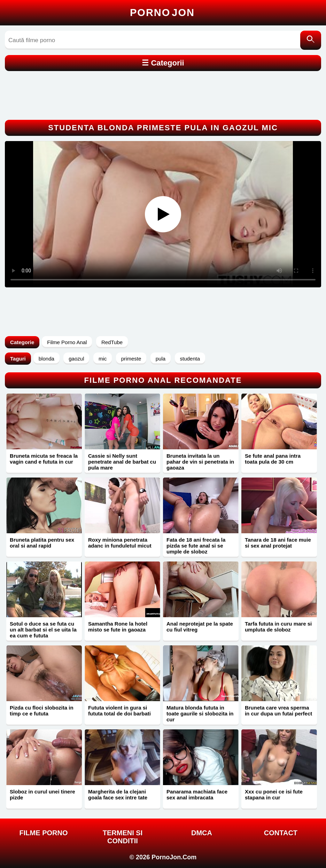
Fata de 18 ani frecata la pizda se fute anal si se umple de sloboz (196, 546)
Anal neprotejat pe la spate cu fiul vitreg (200, 627)
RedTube (112, 342)
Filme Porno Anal (67, 342)
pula (161, 359)
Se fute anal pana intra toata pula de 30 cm (273, 459)
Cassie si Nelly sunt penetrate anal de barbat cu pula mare (122, 462)
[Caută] (311, 40)
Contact (281, 833)
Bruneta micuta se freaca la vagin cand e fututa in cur (44, 459)
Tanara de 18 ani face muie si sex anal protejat (278, 543)
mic (103, 359)
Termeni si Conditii (123, 837)
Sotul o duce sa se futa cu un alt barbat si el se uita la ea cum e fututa (43, 630)
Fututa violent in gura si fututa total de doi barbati (119, 711)
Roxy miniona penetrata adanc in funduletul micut (120, 543)
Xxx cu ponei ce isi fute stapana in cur (274, 795)
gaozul (76, 359)
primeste (131, 359)
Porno (162, 13)
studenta (190, 359)
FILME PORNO (44, 833)
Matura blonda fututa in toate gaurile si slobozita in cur (200, 714)
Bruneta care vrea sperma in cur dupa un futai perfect (278, 711)
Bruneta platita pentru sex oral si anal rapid (42, 543)
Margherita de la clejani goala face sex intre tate (118, 795)
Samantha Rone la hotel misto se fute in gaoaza (118, 627)
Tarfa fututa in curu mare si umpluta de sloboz (278, 627)
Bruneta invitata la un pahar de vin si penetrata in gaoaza (200, 462)
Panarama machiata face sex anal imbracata (197, 795)
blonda (46, 359)
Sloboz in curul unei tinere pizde (42, 795)
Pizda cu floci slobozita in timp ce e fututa (42, 711)
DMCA (202, 833)
